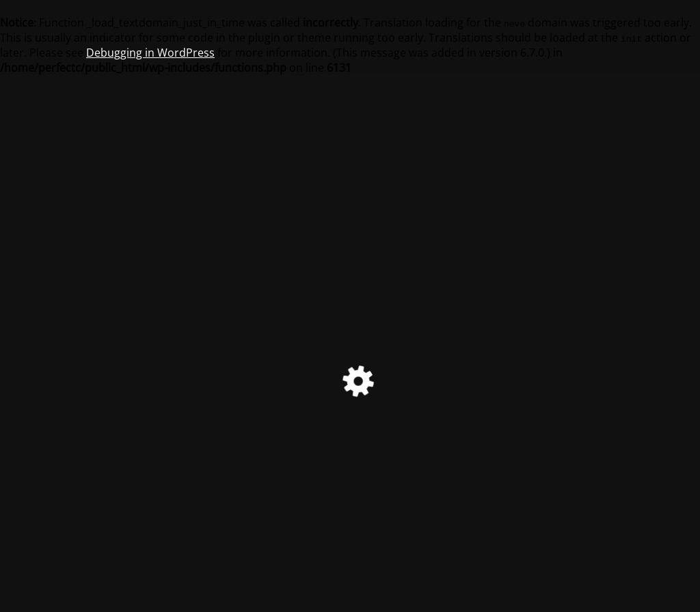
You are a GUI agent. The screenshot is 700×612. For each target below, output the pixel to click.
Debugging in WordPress (150, 53)
